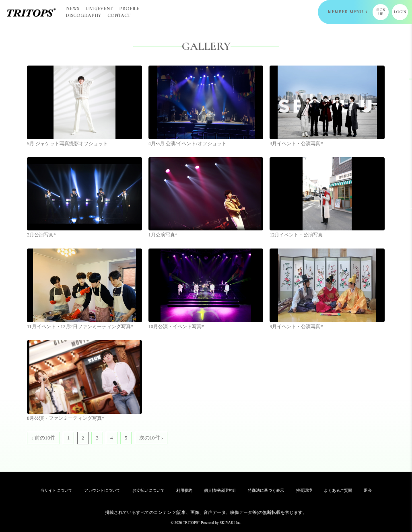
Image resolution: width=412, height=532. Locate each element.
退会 (368, 490)
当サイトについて (56, 490)
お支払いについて (148, 490)
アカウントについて (102, 490)
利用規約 (184, 490)
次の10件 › (151, 438)
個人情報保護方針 (220, 490)
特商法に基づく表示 (266, 490)
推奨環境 (304, 490)
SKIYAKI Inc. (231, 523)
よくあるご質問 (338, 490)
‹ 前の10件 (43, 438)
